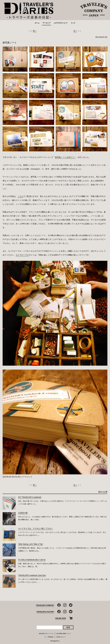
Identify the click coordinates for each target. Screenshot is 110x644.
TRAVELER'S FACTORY (45, 612)
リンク (73, 23)
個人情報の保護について (64, 634)
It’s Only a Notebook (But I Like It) (32, 560)
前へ (35, 31)
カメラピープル (22, 255)
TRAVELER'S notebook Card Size (32, 575)
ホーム (37, 23)
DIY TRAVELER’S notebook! (30, 497)
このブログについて (61, 23)
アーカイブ (46, 23)
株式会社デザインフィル (46, 634)
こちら (20, 196)
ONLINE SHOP (61, 618)
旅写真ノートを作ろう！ (65, 157)
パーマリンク (27, 477)
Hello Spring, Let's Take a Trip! (31, 544)
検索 (68, 627)
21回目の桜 (23, 513)
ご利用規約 (50, 637)
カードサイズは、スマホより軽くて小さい (36, 528)
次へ (75, 31)
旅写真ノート (10, 43)
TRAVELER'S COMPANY (45, 605)
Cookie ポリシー (61, 637)
